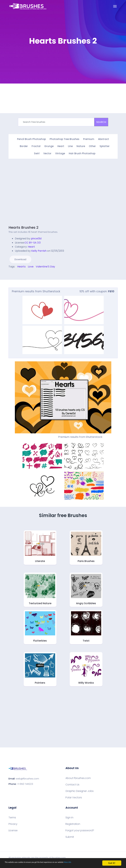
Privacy (13, 823)
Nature (81, 146)
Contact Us (72, 783)
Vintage (60, 153)
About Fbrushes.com (78, 777)
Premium (89, 139)
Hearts (21, 265)
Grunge (49, 146)
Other (92, 146)
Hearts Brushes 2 (23, 226)
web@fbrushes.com (27, 777)
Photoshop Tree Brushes (65, 139)
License (13, 829)
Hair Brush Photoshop (82, 153)
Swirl (37, 153)
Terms (12, 816)
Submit (70, 836)
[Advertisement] (35, 193)
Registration (73, 823)
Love (31, 265)
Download (20, 258)
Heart (61, 146)
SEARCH (101, 122)
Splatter (105, 146)
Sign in (69, 816)
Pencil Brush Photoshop (31, 139)
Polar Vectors (74, 796)
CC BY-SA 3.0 (33, 242)
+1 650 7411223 (25, 783)
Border (24, 146)
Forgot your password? (80, 829)
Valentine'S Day (45, 265)
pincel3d (36, 237)
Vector (47, 153)
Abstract (103, 139)
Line (70, 146)
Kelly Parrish (39, 250)
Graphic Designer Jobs (80, 790)
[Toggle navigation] (115, 6)
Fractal (36, 146)
